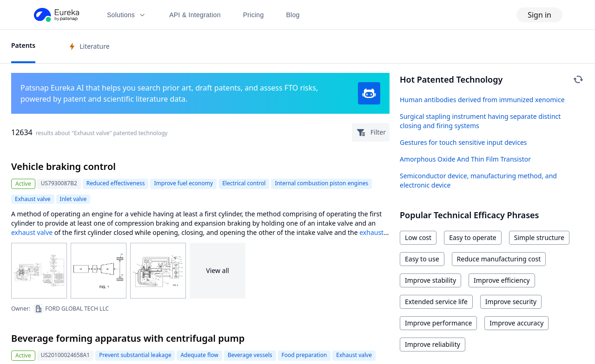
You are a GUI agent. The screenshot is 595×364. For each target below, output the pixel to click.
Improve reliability (433, 344)
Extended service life (436, 302)
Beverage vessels (250, 355)
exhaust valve (32, 232)
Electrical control (244, 183)
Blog (293, 15)
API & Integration (195, 15)
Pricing (254, 15)
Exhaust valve (33, 199)
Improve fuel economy (183, 183)
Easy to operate (473, 237)
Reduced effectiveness (116, 183)
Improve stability (430, 280)
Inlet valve (73, 199)
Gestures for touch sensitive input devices (463, 142)
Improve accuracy (516, 323)
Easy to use (422, 259)
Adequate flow (199, 355)
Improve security (511, 302)
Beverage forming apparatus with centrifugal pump (128, 338)
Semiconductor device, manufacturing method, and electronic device (478, 180)
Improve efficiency (502, 280)
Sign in (539, 15)
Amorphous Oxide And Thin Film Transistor (465, 159)
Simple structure (539, 237)
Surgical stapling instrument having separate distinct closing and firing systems (480, 121)
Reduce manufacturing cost (499, 259)
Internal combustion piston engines (321, 183)
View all (217, 270)
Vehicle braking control (63, 166)
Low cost (418, 237)
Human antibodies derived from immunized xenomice (482, 100)
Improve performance (438, 323)
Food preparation (304, 355)
